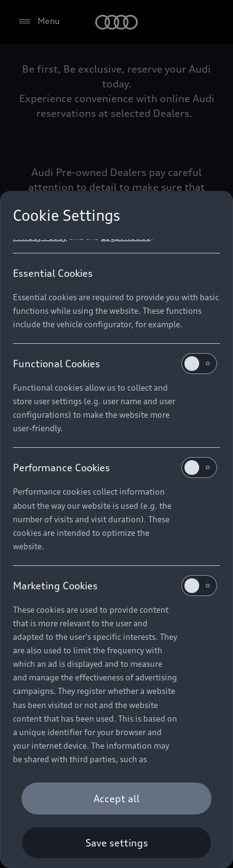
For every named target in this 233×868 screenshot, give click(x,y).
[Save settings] (116, 843)
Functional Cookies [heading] (115, 364)
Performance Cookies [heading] (115, 468)
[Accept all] (116, 798)
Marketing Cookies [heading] (115, 586)
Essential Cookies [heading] (53, 273)
